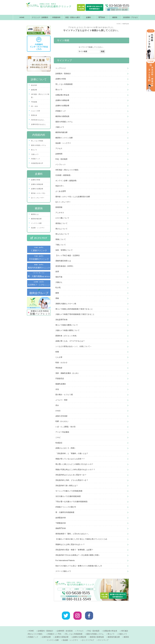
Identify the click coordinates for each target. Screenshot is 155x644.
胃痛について (61, 239)
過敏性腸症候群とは (63, 261)
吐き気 (58, 288)
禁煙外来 (34, 115)
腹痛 (57, 293)
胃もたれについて (62, 234)
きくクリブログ (88, 635)
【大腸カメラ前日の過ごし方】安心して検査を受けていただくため (81, 539)
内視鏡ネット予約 (54, 629)
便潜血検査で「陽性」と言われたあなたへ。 (73, 534)
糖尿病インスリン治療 (64, 138)
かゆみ (58, 411)
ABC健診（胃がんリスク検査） (40, 96)
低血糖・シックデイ (63, 143)
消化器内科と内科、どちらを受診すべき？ (72, 480)
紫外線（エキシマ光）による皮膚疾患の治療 (73, 197)
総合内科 (34, 85)
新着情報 (59, 207)
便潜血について (61, 223)
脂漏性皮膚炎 (61, 384)
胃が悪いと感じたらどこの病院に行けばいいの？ (74, 464)
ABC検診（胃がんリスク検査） (68, 170)
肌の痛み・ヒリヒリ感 (64, 395)
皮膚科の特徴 (61, 79)
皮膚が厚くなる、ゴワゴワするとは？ (70, 341)
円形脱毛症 (60, 379)
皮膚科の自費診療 (62, 106)
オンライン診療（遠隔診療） (67, 181)
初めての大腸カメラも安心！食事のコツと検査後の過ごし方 (79, 566)
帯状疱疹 (59, 368)
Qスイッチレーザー (63, 202)
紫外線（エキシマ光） (39, 193)
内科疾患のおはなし (38, 120)
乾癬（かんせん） (62, 421)
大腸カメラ (60, 127)
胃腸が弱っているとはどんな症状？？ (70, 459)
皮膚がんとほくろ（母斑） (66, 448)
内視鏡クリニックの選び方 (66, 507)
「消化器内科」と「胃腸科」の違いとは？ (72, 453)
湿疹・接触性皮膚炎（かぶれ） (67, 373)
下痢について (61, 245)
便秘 (57, 298)
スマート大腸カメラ (63, 571)
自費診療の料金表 (62, 95)
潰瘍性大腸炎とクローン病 (66, 304)
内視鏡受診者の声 (37, 163)
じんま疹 (59, 357)
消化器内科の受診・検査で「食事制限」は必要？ (74, 550)
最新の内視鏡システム (64, 122)
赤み (57, 405)
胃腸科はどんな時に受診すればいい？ (70, 544)
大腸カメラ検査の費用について (67, 330)
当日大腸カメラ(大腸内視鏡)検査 (68, 496)
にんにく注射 (36, 111)
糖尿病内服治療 (61, 132)
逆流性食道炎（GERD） (65, 266)
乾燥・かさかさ (61, 363)
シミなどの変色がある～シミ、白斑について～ (74, 346)
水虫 (57, 389)
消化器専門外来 (61, 320)
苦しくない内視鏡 (37, 141)
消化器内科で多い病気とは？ (67, 486)
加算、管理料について (64, 250)
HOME (22, 17)
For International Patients (65, 560)
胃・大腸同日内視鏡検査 (65, 512)
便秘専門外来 (61, 528)
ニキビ (58, 437)
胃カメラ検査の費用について (67, 325)
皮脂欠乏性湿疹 (61, 416)
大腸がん (59, 282)
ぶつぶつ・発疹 (61, 400)
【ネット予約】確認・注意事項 (67, 255)
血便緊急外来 (61, 518)
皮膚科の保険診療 (62, 100)
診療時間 (59, 154)
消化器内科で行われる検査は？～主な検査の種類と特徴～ (78, 555)
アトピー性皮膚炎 (62, 432)
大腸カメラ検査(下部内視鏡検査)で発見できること (75, 314)
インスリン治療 (36, 223)
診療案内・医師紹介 (63, 74)
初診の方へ (60, 186)
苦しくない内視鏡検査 (64, 84)
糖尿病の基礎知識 (62, 116)
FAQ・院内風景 (61, 159)
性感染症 (59, 443)
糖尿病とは (35, 214)
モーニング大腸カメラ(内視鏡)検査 (69, 491)
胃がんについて (61, 229)
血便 (57, 271)
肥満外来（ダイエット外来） (67, 336)
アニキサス (60, 213)
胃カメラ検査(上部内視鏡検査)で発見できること (74, 309)
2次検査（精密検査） (64, 175)
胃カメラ (59, 90)
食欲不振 (59, 277)
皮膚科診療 (46, 632)
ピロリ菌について (62, 218)
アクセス (59, 148)
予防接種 (34, 102)
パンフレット (61, 164)
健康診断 (34, 90)
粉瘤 (57, 352)
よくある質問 (61, 191)
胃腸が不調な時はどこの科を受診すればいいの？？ (75, 470)
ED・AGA (34, 106)
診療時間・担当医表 (65, 626)
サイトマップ (103, 635)
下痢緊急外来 (61, 523)
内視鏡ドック (61, 111)
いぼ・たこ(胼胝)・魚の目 (65, 427)
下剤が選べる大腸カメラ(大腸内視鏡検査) (72, 502)
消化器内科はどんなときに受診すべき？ (71, 475)
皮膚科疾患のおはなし (39, 124)
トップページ (61, 68)
